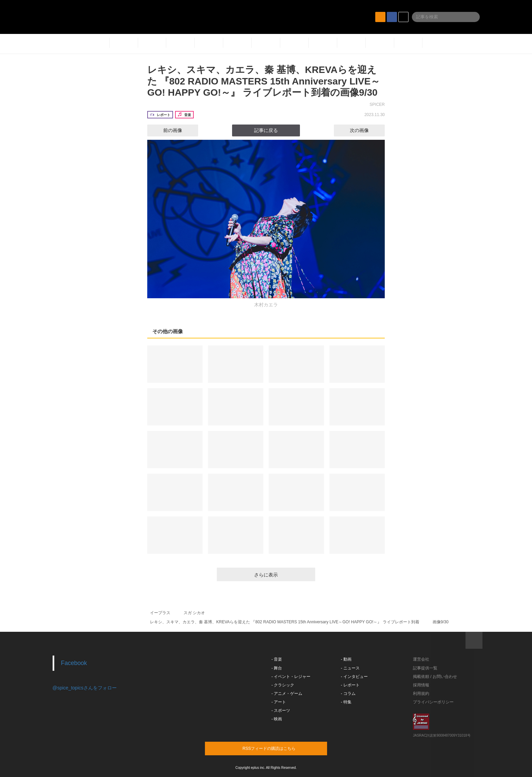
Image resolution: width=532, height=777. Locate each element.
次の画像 (365, 130)
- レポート (350, 685)
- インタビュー (354, 677)
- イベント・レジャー (291, 677)
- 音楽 (277, 659)
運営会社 (421, 659)
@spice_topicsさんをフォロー (85, 688)
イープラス (160, 613)
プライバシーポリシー (433, 702)
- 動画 (346, 659)
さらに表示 (266, 575)
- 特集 (346, 702)
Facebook (74, 663)
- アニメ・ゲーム (287, 694)
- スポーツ (281, 710)
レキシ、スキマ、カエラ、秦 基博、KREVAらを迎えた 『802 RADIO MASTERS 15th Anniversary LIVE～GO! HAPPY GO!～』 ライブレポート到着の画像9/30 (264, 81)
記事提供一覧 (425, 668)
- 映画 (277, 719)
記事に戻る (266, 130)
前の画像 (167, 130)
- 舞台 (277, 668)
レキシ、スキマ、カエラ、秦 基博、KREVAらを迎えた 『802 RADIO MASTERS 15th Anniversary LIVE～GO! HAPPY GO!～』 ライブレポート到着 (285, 622)
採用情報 (421, 685)
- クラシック (283, 685)
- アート (279, 702)
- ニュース (350, 668)
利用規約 (421, 694)
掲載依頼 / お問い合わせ (435, 677)
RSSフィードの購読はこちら (279, 748)
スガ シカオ (194, 613)
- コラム (348, 694)
